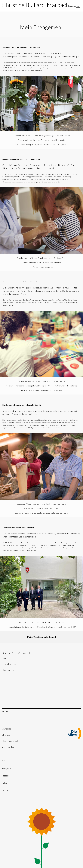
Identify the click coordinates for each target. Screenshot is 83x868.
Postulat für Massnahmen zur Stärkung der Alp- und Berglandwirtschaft (41, 513)
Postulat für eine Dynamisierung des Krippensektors (42, 390)
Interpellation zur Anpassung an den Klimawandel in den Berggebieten (41, 144)
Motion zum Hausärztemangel (41, 267)
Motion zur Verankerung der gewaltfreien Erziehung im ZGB (42, 381)
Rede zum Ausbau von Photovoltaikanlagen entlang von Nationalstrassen (42, 135)
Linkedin (5, 783)
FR (3, 754)
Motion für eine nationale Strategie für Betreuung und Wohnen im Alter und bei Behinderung (41, 386)
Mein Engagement (10, 741)
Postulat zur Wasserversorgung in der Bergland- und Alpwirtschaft (42, 504)
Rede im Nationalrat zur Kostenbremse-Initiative (42, 262)
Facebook (6, 776)
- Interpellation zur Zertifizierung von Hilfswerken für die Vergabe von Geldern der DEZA (42, 627)
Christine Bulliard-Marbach (35, 5)
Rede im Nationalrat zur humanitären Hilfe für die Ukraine (42, 622)
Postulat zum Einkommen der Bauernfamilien (41, 508)
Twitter (5, 790)
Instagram (6, 768)
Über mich (6, 735)
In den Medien (8, 747)
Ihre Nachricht (41, 687)
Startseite (6, 729)
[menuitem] (41, 729)
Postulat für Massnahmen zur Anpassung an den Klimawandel (41, 140)
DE (3, 761)
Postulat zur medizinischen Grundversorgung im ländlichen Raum (42, 258)
